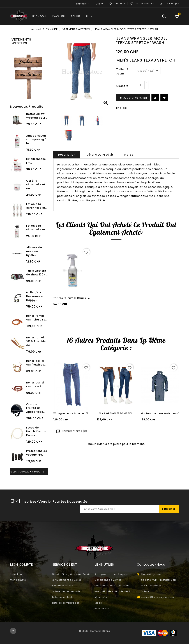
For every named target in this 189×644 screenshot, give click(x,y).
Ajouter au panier (133, 98)
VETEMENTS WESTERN (21, 41)
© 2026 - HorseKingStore (95, 631)
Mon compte (18, 580)
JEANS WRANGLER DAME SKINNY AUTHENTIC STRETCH (131, 413)
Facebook (13, 631)
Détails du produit (100, 155)
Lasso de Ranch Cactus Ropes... (36, 431)
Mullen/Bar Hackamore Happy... (34, 296)
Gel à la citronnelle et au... (36, 184)
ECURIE (76, 16)
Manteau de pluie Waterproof (160, 413)
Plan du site (102, 609)
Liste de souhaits (63, 597)
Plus (89, 16)
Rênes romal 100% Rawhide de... (36, 341)
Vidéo (98, 603)
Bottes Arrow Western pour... (37, 116)
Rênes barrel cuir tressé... (35, 384)
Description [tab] (67, 155)
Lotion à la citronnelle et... (37, 206)
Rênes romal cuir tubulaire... (37, 318)
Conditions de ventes (108, 580)
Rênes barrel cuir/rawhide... (36, 363)
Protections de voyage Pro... (37, 453)
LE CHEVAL (39, 16)
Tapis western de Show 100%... (37, 273)
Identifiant (16, 574)
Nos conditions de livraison (112, 586)
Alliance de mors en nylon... (34, 251)
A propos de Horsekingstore (112, 574)
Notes (129, 155)
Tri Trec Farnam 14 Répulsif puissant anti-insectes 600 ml (90, 298)
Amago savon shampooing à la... (36, 139)
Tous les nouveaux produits (25, 472)
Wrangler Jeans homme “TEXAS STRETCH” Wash (84, 413)
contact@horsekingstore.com (158, 597)
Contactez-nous (63, 586)
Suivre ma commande (66, 591)
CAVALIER (58, 16)
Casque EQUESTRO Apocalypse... (36, 408)
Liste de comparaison (66, 603)
